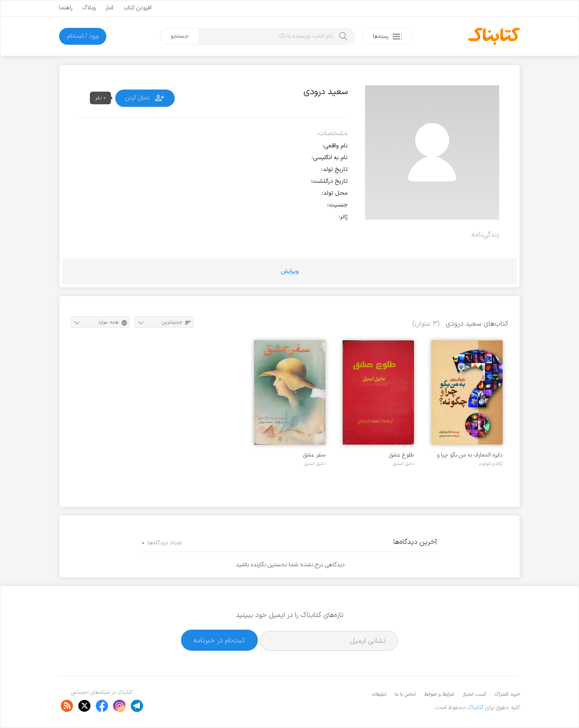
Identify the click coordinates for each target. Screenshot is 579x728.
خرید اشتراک (507, 694)
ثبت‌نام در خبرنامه (219, 640)
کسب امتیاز (474, 694)
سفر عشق (314, 455)
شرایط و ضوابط (439, 694)
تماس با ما (405, 694)
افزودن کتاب (138, 8)
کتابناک (475, 708)
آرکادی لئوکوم (491, 464)
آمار (110, 8)
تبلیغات (379, 694)
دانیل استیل (403, 464)
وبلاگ (89, 8)
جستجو (180, 36)
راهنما (66, 8)
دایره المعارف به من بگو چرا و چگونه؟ (470, 455)
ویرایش (290, 271)
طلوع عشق (402, 455)
